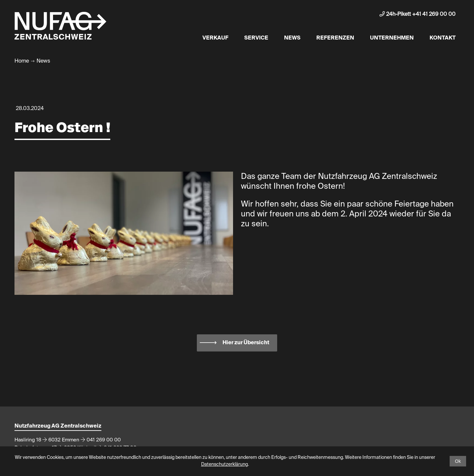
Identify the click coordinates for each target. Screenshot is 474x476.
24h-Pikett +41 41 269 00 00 (418, 14)
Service (256, 38)
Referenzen (335, 38)
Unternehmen (392, 38)
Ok (458, 461)
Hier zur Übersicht (246, 343)
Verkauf (215, 38)
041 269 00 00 (104, 440)
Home (22, 61)
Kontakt (443, 38)
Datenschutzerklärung (224, 464)
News (292, 38)
